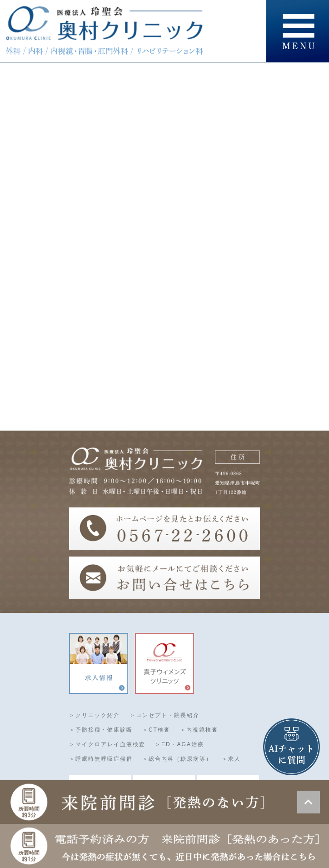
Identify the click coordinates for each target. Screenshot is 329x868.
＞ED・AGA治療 (179, 745)
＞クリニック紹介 (95, 716)
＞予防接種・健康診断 (101, 730)
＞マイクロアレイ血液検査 (107, 745)
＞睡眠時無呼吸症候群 (101, 759)
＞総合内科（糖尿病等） (177, 759)
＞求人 (231, 759)
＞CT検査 (156, 730)
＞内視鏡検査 (199, 730)
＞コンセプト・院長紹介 (164, 716)
